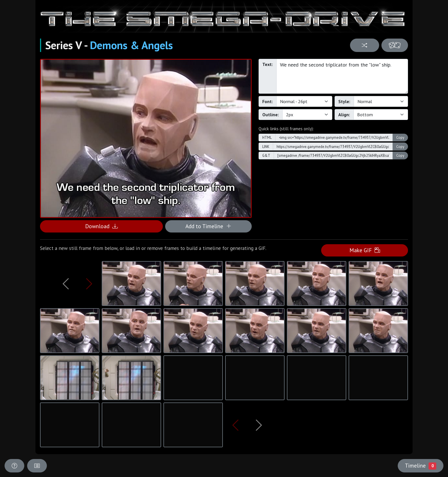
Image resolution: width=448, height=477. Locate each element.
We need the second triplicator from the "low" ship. (342, 76)
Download (101, 226)
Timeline (421, 466)
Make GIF (365, 250)
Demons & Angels (131, 45)
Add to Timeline (208, 226)
